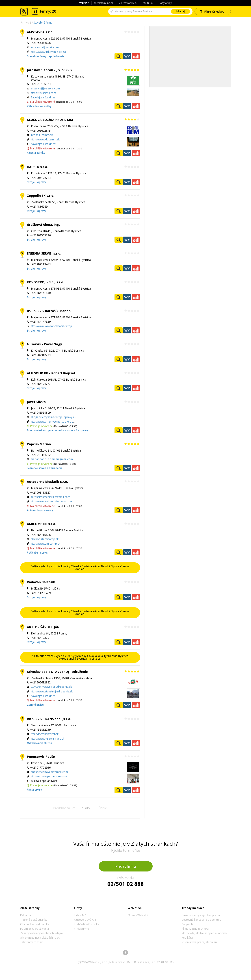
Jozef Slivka (36, 402)
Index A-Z (80, 915)
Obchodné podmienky (35, 924)
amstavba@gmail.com (45, 47)
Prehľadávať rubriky (86, 924)
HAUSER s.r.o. (37, 167)
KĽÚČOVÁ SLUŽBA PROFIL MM (50, 120)
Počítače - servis (37, 553)
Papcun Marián (39, 444)
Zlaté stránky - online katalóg (24, 12)
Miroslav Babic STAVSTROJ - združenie (57, 672)
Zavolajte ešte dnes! (43, 144)
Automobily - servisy (40, 510)
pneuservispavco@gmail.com (49, 772)
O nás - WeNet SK (139, 915)
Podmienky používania (35, 929)
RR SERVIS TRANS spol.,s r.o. (49, 719)
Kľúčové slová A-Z (85, 920)
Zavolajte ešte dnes (43, 97)
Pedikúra (187, 938)
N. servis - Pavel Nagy (44, 344)
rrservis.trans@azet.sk (44, 734)
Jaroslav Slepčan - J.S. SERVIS (50, 70)
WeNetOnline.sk (104, 3)
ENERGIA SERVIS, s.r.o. (44, 253)
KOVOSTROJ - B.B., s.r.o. (45, 282)
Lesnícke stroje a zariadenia (45, 468)
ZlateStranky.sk (128, 3)
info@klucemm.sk (42, 135)
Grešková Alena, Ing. (43, 225)
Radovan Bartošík (41, 582)
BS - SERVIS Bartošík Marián (49, 311)
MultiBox (148, 3)
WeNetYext (127, 56)
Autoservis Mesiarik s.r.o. (47, 482)
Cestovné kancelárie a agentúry (201, 920)
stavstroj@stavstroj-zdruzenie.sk (51, 687)
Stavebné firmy (43, 23)
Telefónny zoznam (32, 942)
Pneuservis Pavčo (41, 757)
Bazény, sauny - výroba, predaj (201, 915)
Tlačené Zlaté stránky (34, 920)
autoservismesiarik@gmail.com (50, 497)
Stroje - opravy (36, 182)
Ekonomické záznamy (136, 56)
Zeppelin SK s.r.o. (41, 196)
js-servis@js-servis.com (45, 88)
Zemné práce (35, 705)
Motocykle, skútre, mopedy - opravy (204, 933)
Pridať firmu (126, 866)
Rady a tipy (165, 3)
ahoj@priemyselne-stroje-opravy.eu (53, 417)
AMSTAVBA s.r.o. (40, 32)
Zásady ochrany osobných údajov (42, 933)
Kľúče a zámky (36, 153)
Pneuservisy (34, 790)
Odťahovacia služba (39, 743)
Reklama (26, 915)
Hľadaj (181, 11)
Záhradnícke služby (39, 106)
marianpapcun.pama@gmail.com (52, 459)
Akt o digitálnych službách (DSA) (40, 938)
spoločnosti (56, 56)
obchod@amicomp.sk (44, 539)
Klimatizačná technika (195, 929)
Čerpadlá (187, 924)
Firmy (24, 23)
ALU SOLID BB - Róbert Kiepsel (51, 373)
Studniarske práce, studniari (199, 942)
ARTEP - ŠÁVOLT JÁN (43, 627)
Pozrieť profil (119, 56)
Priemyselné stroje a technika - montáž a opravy (58, 430)
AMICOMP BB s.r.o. (41, 524)
